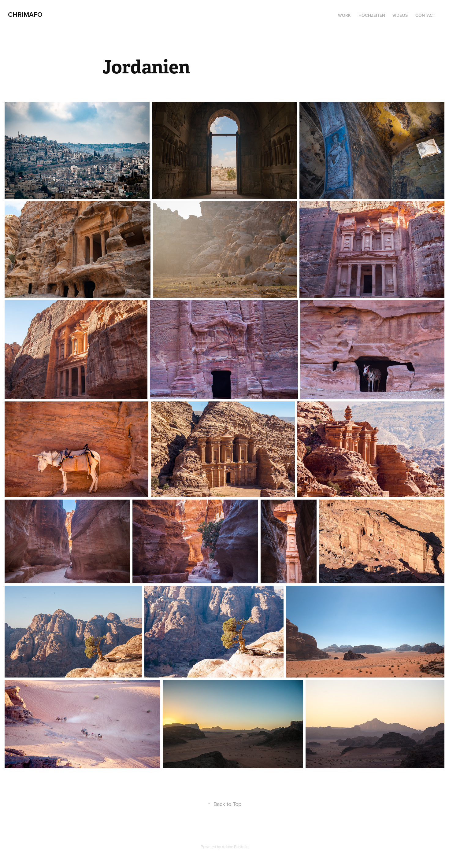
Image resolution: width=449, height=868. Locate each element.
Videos (400, 15)
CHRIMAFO (25, 14)
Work (344, 15)
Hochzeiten (372, 15)
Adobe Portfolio (235, 847)
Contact (425, 15)
